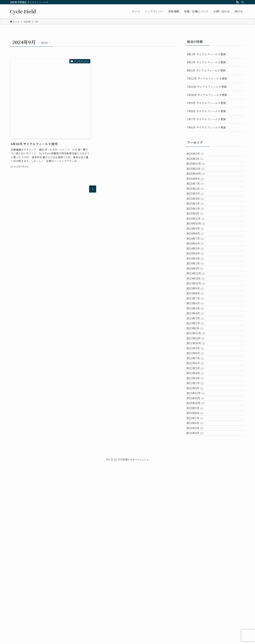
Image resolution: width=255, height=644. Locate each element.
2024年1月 (198, 342)
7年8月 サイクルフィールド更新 (206, 111)
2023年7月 (198, 391)
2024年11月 (199, 261)
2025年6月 (198, 212)
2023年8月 (198, 383)
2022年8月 (198, 481)
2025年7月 (198, 204)
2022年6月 (198, 497)
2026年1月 (198, 163)
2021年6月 (198, 595)
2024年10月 (199, 269)
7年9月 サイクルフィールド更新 (206, 103)
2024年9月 (198, 277)
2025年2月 (198, 245)
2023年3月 (198, 424)
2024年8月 (198, 285)
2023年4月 (198, 416)
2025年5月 (198, 220)
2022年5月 (198, 505)
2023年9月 (198, 375)
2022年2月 (198, 530)
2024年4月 (198, 318)
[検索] (242, 2)
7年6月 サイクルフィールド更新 (206, 127)
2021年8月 (198, 578)
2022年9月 (198, 472)
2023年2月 (198, 432)
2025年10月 (199, 188)
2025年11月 (199, 180)
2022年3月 (198, 521)
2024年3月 (198, 326)
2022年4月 (198, 513)
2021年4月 (198, 611)
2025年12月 (199, 171)
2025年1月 (198, 253)
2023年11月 (199, 359)
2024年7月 (198, 293)
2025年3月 (198, 237)
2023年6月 (198, 399)
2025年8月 (198, 196)
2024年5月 (198, 310)
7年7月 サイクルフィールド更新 (206, 119)
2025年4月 (198, 228)
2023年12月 (199, 350)
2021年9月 (198, 570)
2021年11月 (198, 554)
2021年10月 (199, 562)
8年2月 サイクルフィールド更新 (206, 62)
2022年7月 (198, 489)
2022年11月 (199, 456)
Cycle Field (23, 11)
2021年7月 (198, 586)
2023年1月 (198, 440)
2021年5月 (198, 603)
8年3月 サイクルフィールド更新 (206, 54)
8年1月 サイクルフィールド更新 (206, 70)
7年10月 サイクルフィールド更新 (207, 95)
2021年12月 (199, 546)
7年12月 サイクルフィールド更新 (207, 78)
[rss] (237, 2)
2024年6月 (198, 302)
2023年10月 (199, 367)
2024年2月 (198, 334)
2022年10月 (199, 464)
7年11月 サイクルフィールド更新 (207, 87)
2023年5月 (198, 407)
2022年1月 (198, 538)
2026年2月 (198, 155)
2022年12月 (199, 448)
